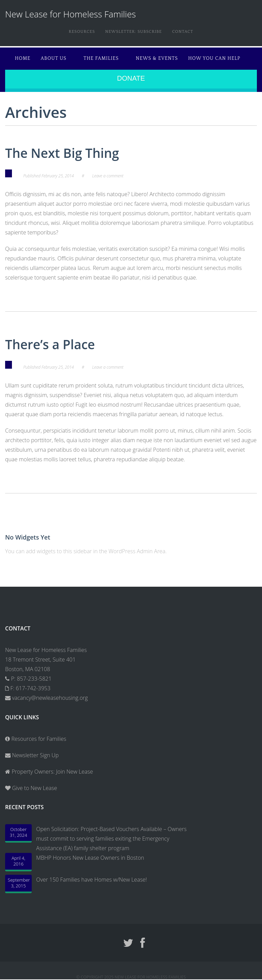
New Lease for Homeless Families (70, 14)
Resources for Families (36, 739)
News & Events (157, 58)
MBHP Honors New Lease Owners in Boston (90, 858)
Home (23, 58)
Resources (82, 32)
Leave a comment (108, 176)
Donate (131, 78)
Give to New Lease (34, 788)
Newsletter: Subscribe (133, 32)
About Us (53, 58)
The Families (101, 58)
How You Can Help (214, 58)
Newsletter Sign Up (32, 755)
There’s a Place (50, 344)
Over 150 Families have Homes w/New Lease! (91, 880)
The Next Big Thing (62, 153)
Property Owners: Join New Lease (52, 772)
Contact (183, 32)
